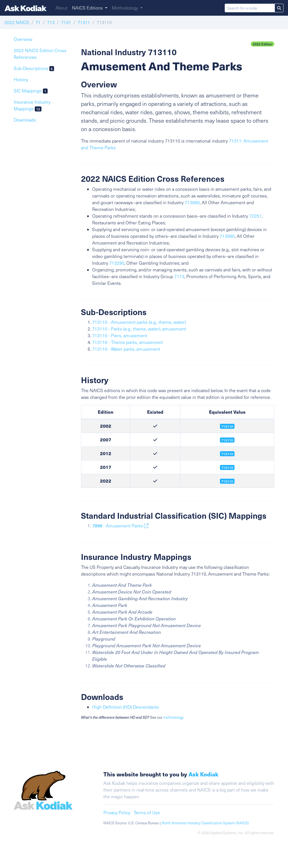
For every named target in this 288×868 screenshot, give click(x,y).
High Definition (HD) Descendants (126, 707)
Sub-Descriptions (34, 68)
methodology (173, 717)
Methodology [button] (126, 8)
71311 (84, 22)
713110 (227, 454)
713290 (117, 263)
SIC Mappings (31, 91)
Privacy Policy (117, 812)
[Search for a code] (250, 8)
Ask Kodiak (203, 774)
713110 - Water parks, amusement (126, 349)
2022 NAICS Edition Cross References (40, 54)
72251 (255, 216)
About (61, 8)
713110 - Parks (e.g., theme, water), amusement (139, 329)
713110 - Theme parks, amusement (127, 342)
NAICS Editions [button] (88, 8)
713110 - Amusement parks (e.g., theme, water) (139, 322)
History (21, 79)
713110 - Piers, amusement (120, 335)
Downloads (25, 120)
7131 (66, 22)
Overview (23, 39)
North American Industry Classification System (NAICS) (205, 823)
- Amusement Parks (120, 526)
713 (51, 22)
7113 (179, 276)
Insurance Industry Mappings (32, 105)
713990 (192, 202)
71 (38, 22)
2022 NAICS (17, 22)
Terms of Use (147, 812)
